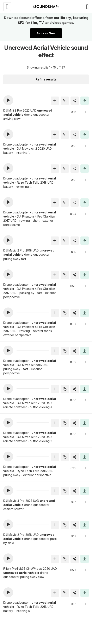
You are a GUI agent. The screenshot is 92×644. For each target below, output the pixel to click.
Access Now (46, 33)
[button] (8, 100)
